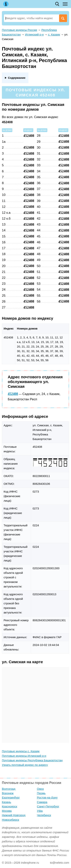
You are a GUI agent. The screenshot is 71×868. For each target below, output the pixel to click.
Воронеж (8, 793)
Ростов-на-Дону (47, 797)
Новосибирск (11, 820)
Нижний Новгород (14, 815)
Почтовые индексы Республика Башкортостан (32, 760)
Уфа (40, 811)
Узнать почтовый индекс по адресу (25, 765)
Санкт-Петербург (48, 806)
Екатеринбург (11, 797)
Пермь (41, 793)
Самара (42, 802)
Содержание (17, 78)
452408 (13, 394)
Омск (40, 789)
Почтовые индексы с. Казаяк (21, 751)
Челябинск (44, 815)
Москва (7, 811)
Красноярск (9, 806)
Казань (6, 802)
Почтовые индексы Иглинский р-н (24, 756)
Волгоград (9, 789)
